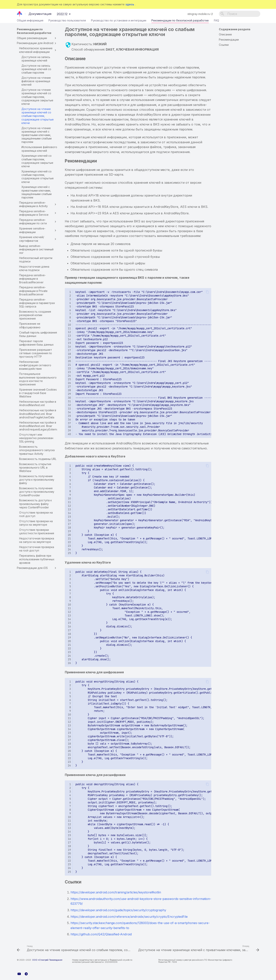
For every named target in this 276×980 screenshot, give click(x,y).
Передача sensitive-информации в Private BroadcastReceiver (33, 291)
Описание (225, 34)
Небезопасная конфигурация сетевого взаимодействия (35, 365)
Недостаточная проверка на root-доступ (37, 549)
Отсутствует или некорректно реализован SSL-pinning (36, 438)
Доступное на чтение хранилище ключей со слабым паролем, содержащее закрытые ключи (37, 97)
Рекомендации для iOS (37, 568)
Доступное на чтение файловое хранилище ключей (36, 81)
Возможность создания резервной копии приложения (35, 315)
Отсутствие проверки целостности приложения (37, 531)
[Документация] (20, 14)
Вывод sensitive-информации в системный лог (36, 249)
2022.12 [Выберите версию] (62, 14)
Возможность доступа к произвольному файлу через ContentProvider (35, 504)
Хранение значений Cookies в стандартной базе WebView (38, 393)
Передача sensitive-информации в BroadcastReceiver (32, 279)
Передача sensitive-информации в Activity (38, 204)
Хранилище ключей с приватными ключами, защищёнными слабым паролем (37, 192)
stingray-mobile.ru (199, 14)
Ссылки (224, 45)
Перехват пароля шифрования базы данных (36, 343)
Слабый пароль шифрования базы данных (38, 334)
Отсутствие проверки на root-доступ (36, 514)
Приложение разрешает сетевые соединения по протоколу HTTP (36, 353)
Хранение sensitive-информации (38, 230)
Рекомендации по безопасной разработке (180, 21)
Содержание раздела (235, 29)
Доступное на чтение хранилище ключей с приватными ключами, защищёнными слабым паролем (37, 135)
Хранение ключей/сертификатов (38, 239)
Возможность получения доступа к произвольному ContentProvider (37, 492)
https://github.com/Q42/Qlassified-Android (101, 934)
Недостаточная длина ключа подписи (34, 268)
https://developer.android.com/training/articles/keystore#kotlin (116, 892)
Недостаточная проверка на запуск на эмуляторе (37, 540)
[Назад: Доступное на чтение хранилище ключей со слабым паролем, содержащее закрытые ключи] (74, 949)
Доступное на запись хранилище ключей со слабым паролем (36, 69)
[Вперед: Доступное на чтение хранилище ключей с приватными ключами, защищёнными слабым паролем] (198, 949)
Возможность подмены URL (38, 459)
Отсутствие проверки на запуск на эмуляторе (36, 523)
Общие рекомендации (37, 38)
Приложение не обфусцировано (30, 325)
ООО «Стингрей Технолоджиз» (47, 960)
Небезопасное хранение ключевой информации (38, 50)
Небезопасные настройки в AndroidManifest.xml (38, 403)
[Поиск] (240, 14)
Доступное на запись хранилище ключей (36, 59)
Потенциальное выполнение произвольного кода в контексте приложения (38, 379)
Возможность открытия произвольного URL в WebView (35, 467)
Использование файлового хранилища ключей (39, 149)
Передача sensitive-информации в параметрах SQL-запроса (37, 303)
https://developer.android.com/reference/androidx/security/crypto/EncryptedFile (129, 917)
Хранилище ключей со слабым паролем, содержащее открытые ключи (38, 177)
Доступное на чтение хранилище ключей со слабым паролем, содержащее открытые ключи (38, 116)
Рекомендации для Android (37, 43)
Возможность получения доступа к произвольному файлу (37, 480)
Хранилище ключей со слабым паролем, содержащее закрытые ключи (37, 161)
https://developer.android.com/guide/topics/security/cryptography (118, 910)
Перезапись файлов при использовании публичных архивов (37, 559)
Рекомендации (229, 40)
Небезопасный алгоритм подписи (36, 260)
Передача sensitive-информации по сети (38, 222)
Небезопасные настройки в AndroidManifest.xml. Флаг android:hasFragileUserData (38, 414)
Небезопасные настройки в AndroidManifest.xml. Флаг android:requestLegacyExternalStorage (38, 426)
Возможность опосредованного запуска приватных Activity (37, 450)
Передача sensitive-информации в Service (38, 213)
